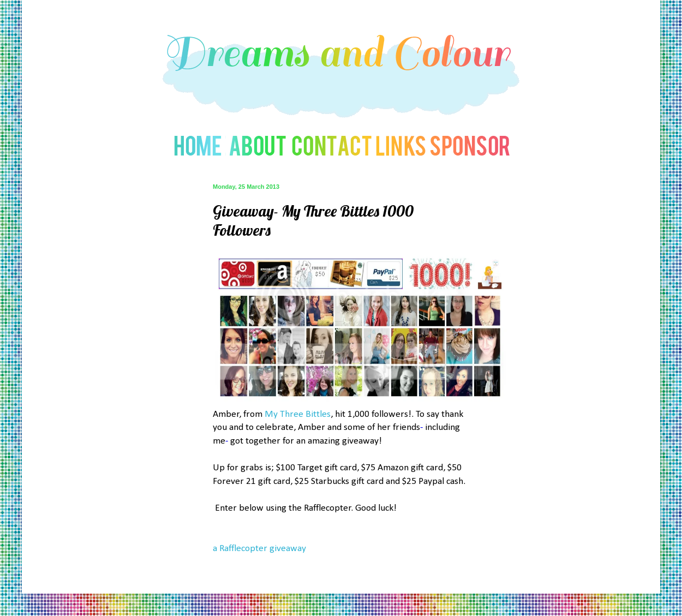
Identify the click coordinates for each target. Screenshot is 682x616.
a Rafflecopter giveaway (259, 549)
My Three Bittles (298, 414)
